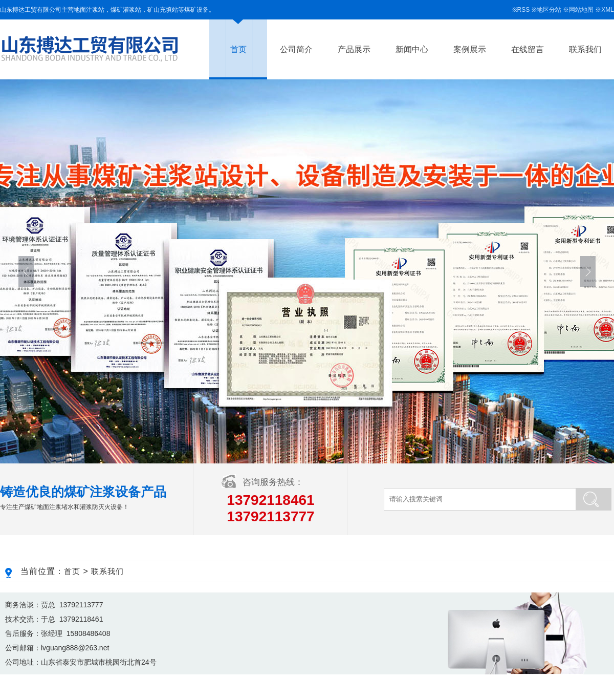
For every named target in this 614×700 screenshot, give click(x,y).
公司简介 (296, 49)
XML (608, 10)
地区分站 (549, 10)
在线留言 (528, 49)
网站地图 (581, 10)
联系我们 (585, 49)
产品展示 (354, 49)
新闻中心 (412, 49)
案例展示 (470, 49)
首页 (238, 49)
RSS (524, 10)
